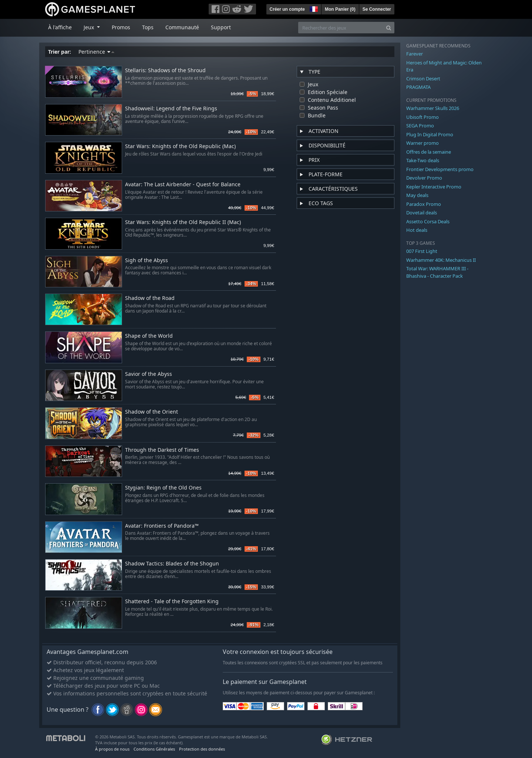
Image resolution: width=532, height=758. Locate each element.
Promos (121, 27)
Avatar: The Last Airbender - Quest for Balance (183, 185)
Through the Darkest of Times (162, 450)
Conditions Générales (154, 749)
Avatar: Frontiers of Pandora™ (162, 526)
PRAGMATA (418, 87)
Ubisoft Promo (422, 117)
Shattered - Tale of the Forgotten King (172, 602)
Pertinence (96, 52)
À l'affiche (60, 27)
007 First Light (422, 251)
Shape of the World (149, 336)
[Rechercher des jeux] (341, 28)
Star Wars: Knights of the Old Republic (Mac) (180, 146)
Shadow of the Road (150, 298)
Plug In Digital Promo (430, 134)
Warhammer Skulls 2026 (433, 108)
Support (221, 27)
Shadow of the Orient (151, 412)
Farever (415, 54)
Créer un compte (287, 9)
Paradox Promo (424, 204)
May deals (417, 195)
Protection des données (202, 749)
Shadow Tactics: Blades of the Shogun (172, 564)
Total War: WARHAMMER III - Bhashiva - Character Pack (437, 272)
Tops (148, 27)
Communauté (182, 27)
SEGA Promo (420, 126)
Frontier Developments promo (440, 169)
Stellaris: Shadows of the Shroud (165, 71)
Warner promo (422, 143)
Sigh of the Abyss (147, 261)
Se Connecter (377, 9)
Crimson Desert (423, 79)
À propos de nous (112, 749)
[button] (313, 8)
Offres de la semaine (429, 152)
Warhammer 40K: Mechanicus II (441, 260)
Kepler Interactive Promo (434, 187)
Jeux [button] (90, 27)
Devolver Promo (424, 178)
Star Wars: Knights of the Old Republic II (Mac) (183, 222)
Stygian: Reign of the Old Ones (163, 488)
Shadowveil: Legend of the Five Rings (171, 109)
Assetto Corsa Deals (428, 221)
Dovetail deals (422, 213)
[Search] (389, 28)
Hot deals (417, 230)
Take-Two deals (423, 160)
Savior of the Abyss (149, 374)
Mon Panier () (340, 9)
